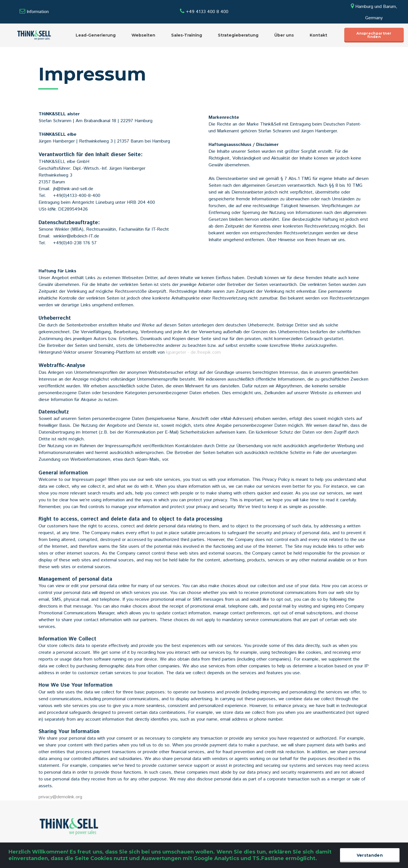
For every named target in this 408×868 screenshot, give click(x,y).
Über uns (284, 35)
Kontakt (318, 35)
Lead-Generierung (96, 35)
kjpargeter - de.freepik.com (193, 352)
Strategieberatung (238, 35)
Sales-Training (187, 35)
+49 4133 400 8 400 (204, 12)
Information (38, 12)
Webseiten (143, 35)
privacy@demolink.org (60, 797)
